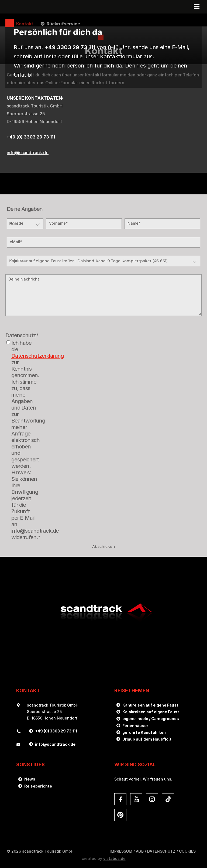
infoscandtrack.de (28, 153)
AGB (140, 851)
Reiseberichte (38, 786)
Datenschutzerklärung (37, 356)
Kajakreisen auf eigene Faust (151, 712)
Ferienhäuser (135, 726)
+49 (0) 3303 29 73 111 (56, 731)
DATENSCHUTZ (161, 851)
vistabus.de (114, 858)
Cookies (187, 851)
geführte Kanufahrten (144, 732)
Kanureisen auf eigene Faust (150, 705)
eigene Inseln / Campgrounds (151, 719)
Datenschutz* (22, 335)
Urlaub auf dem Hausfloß (147, 739)
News (30, 779)
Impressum (121, 851)
